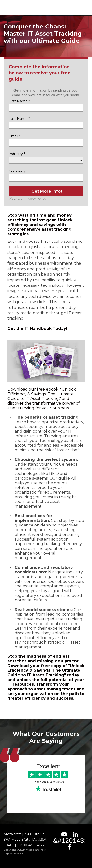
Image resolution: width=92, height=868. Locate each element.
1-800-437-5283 (31, 845)
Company (17, 171)
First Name (18, 101)
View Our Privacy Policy (27, 199)
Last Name (18, 119)
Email (13, 136)
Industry (16, 154)
